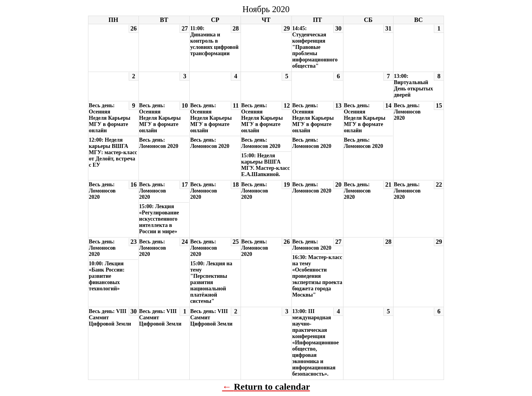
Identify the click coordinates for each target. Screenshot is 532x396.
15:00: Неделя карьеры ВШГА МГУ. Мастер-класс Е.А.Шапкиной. (266, 165)
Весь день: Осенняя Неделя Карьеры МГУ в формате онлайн (110, 118)
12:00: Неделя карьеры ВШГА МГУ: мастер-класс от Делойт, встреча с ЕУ (113, 152)
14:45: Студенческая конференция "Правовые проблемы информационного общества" (315, 47)
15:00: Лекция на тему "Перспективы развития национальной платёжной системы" (211, 282)
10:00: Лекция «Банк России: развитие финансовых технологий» (107, 276)
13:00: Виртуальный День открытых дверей (413, 85)
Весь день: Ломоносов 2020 (159, 143)
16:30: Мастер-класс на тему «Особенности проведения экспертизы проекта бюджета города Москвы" (317, 276)
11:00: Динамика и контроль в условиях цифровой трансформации (214, 41)
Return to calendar (272, 387)
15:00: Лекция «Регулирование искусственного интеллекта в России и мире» (159, 219)
